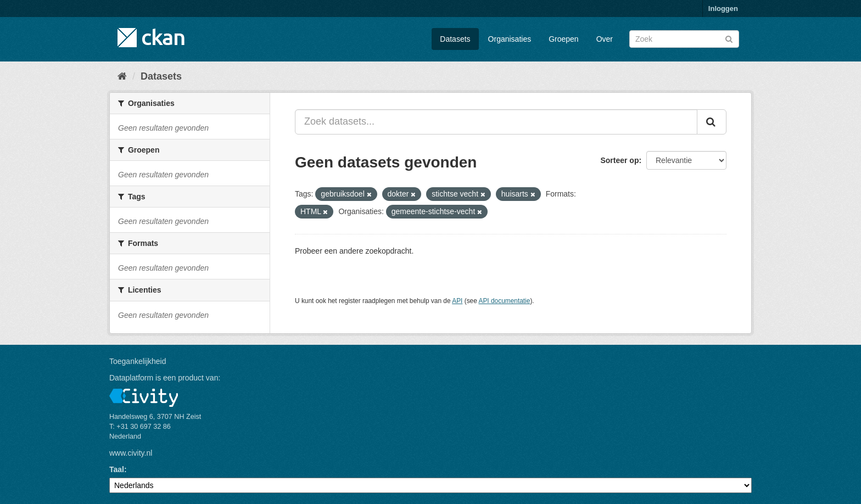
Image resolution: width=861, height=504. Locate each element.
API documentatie (505, 301)
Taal (117, 469)
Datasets (455, 39)
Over (605, 39)
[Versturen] (729, 38)
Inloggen (723, 9)
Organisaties (510, 39)
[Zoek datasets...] (496, 122)
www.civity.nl (131, 453)
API (457, 301)
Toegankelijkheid (138, 361)
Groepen (563, 39)
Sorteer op (619, 160)
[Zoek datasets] (684, 39)
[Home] (122, 76)
